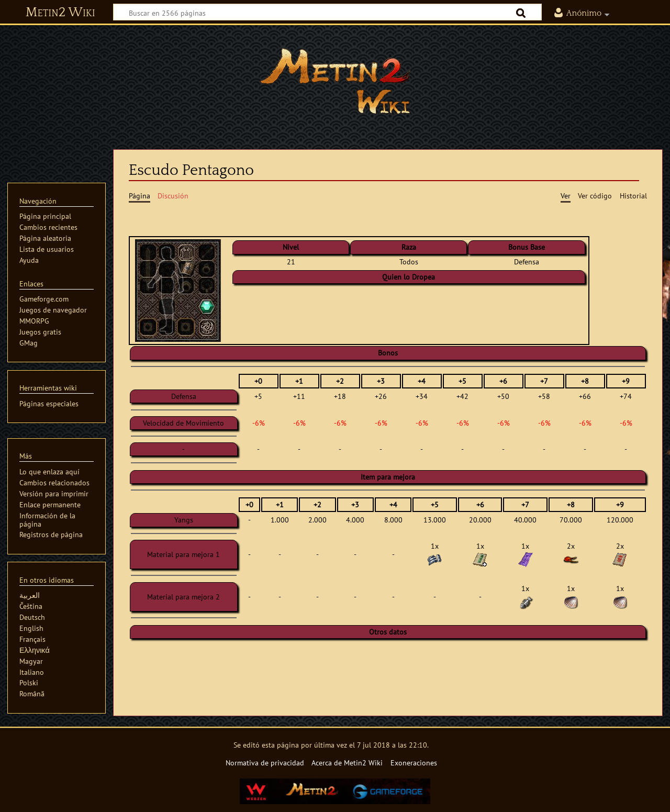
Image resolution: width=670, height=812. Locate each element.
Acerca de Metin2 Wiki (347, 763)
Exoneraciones (414, 763)
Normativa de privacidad (265, 763)
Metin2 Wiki (60, 13)
